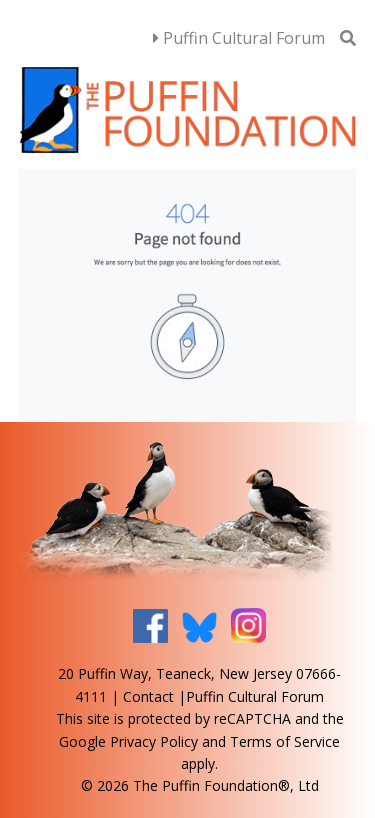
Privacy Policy (154, 741)
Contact (148, 696)
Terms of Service (285, 741)
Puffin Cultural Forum (239, 38)
